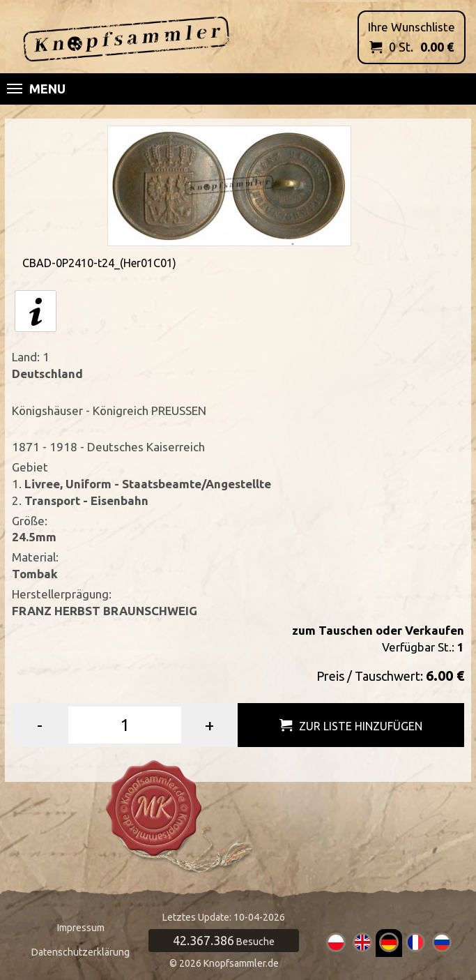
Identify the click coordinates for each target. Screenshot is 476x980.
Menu (36, 89)
